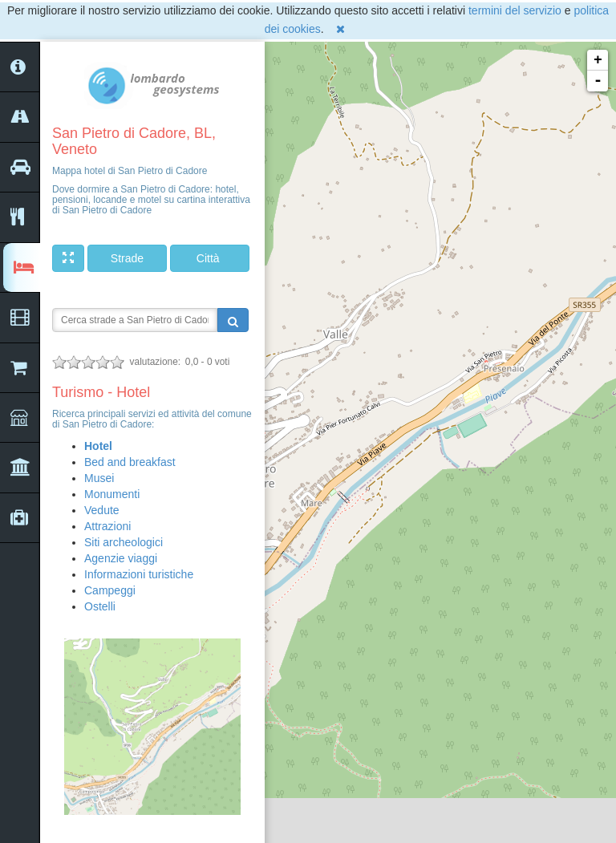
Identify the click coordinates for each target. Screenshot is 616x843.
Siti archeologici (124, 542)
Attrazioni (107, 526)
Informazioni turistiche (139, 574)
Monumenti (112, 494)
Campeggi (110, 590)
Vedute (102, 510)
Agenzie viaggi (121, 558)
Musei (99, 478)
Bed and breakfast (130, 462)
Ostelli (100, 606)
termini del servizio (515, 10)
